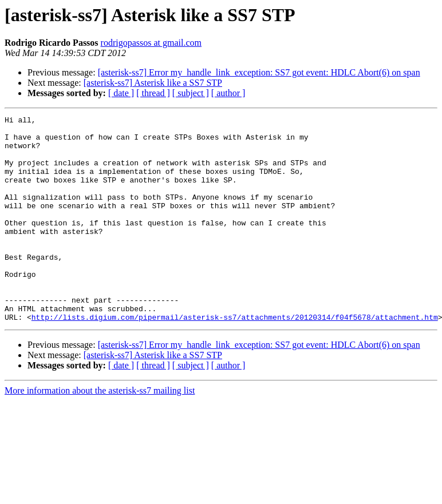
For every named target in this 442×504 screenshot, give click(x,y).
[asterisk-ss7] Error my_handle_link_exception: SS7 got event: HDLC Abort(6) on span (259, 72)
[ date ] (121, 93)
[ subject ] (191, 93)
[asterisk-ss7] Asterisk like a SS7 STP (153, 83)
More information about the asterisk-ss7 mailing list (100, 432)
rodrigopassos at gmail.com (151, 43)
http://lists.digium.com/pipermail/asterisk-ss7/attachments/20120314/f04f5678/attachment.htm (235, 358)
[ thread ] (153, 93)
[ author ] (228, 93)
